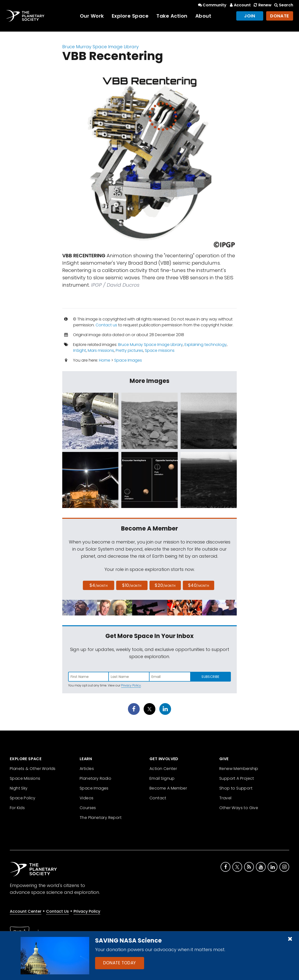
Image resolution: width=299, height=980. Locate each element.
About (203, 16)
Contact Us (57, 911)
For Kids (17, 808)
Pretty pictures (129, 350)
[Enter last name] (129, 677)
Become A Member (168, 788)
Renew (262, 5)
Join (250, 16)
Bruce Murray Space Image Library (100, 47)
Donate (280, 16)
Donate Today (120, 963)
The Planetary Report (101, 818)
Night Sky (19, 788)
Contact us (106, 325)
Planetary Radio (95, 778)
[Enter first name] (88, 677)
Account (240, 5)
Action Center (163, 769)
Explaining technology (206, 345)
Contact (158, 798)
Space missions (160, 350)
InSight (80, 350)
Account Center (26, 911)
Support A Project (237, 778)
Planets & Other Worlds (33, 769)
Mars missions (101, 350)
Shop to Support (236, 788)
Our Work (92, 16)
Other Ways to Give (239, 808)
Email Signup (162, 778)
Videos (87, 798)
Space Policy (23, 798)
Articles (87, 769)
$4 (99, 585)
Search (283, 5)
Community (212, 5)
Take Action (172, 16)
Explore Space (130, 16)
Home (105, 360)
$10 (132, 585)
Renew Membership (239, 769)
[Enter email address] (170, 677)
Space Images (128, 360)
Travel (225, 798)
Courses (88, 808)
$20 (165, 585)
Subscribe (210, 677)
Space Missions (25, 778)
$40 (199, 585)
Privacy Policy (131, 685)
